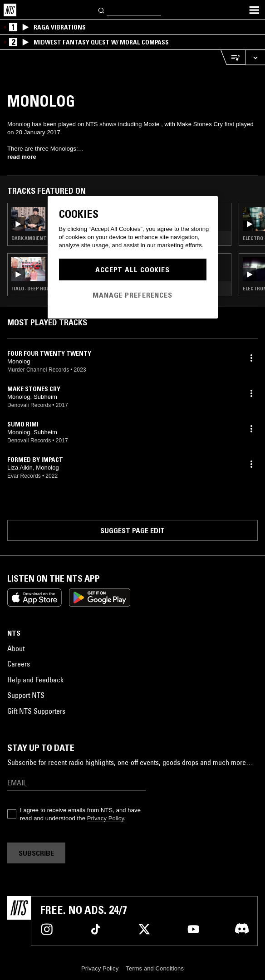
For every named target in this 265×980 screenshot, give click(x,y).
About (16, 648)
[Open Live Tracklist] (233, 57)
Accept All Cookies (132, 269)
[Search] (102, 10)
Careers (19, 664)
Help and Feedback (35, 680)
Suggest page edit (132, 530)
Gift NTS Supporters (36, 711)
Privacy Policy (106, 818)
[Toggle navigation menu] (254, 10)
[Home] (10, 10)
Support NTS (26, 695)
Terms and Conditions (155, 968)
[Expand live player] (255, 57)
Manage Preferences (132, 295)
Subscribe (36, 853)
